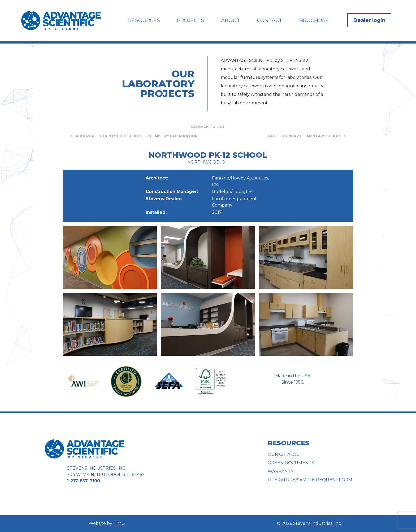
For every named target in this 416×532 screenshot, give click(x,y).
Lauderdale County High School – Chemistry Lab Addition (134, 136)
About (231, 20)
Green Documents (291, 463)
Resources (144, 20)
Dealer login (369, 20)
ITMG (119, 523)
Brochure (314, 20)
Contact (270, 20)
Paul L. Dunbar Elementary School (306, 136)
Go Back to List (208, 127)
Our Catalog (284, 454)
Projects (190, 20)
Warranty (281, 471)
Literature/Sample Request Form (310, 480)
